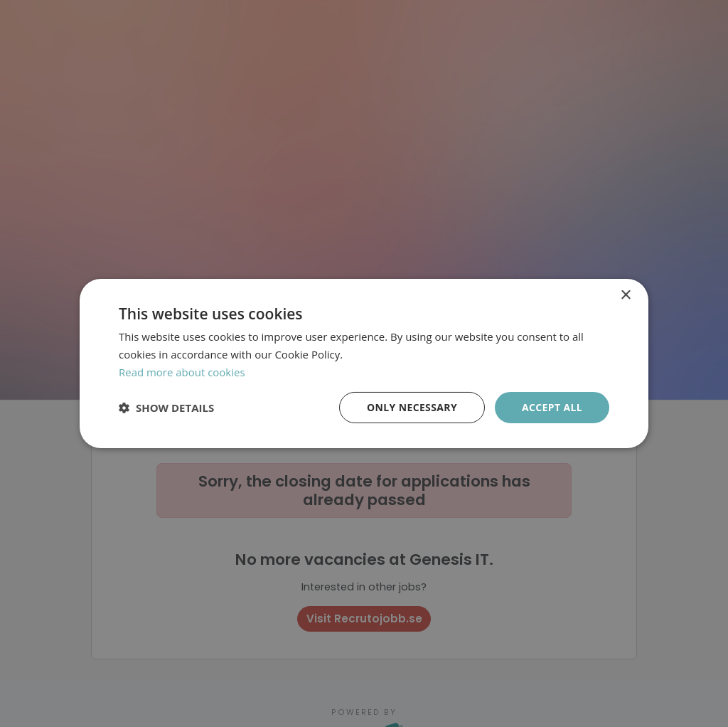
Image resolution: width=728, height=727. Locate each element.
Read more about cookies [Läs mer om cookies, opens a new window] (182, 372)
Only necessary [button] (411, 407)
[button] (166, 408)
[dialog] (364, 363)
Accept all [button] (552, 407)
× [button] (625, 296)
